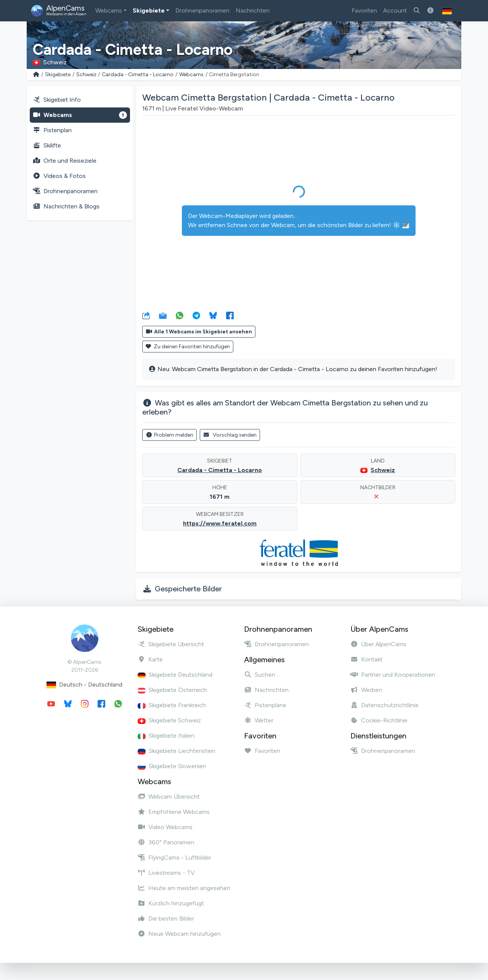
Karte (150, 659)
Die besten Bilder (166, 918)
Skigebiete (149, 10)
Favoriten (364, 10)
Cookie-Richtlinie (379, 720)
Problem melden (169, 435)
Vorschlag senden (230, 435)
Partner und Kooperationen (393, 675)
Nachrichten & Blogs (66, 206)
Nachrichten (253, 10)
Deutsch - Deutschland (84, 685)
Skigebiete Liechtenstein (177, 751)
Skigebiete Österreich (172, 690)
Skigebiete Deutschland (175, 675)
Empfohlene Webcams (174, 812)
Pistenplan (52, 130)
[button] (447, 11)
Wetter (259, 720)
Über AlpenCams (378, 644)
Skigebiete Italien (166, 736)
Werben (366, 690)
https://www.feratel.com (220, 523)
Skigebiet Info (57, 100)
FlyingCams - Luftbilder (174, 857)
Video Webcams (165, 827)
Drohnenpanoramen (202, 10)
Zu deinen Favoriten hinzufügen (188, 347)
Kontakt (366, 659)
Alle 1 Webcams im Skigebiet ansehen (199, 332)
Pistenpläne (265, 705)
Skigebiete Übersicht (171, 644)
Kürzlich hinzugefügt (171, 903)
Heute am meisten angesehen (184, 888)
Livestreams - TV (166, 873)
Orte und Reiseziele (65, 161)
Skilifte (47, 145)
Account (395, 10)
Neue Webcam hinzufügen (179, 934)
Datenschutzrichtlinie (384, 705)
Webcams (109, 10)
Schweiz (86, 74)
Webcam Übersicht (169, 797)
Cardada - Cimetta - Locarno (138, 74)
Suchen (260, 675)
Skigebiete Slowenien (172, 766)
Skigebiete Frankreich (172, 705)
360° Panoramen (166, 842)
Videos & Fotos (59, 176)
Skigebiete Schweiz (169, 720)
